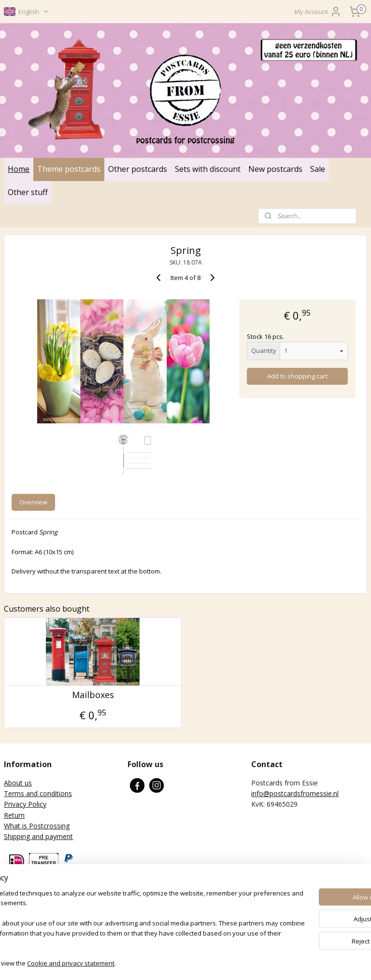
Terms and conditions (38, 793)
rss (177, 962)
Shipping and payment (38, 836)
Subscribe (26, 922)
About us (18, 783)
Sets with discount (208, 169)
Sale (318, 169)
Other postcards (138, 169)
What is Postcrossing (37, 826)
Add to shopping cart (297, 377)
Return (14, 815)
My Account (318, 12)
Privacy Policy (25, 804)
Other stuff (28, 192)
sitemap (157, 962)
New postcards (275, 169)
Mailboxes (93, 695)
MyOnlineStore (301, 962)
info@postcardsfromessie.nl (295, 793)
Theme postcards (69, 169)
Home (19, 169)
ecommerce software (215, 962)
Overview (33, 503)
